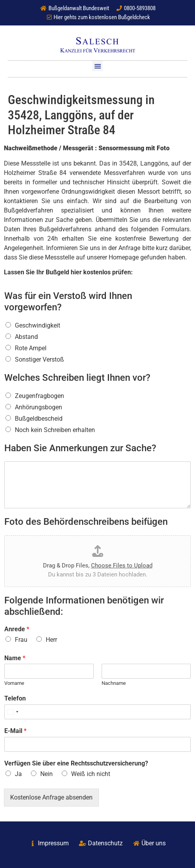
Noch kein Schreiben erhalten (55, 430)
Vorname (14, 683)
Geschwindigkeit (38, 325)
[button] (97, 66)
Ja (18, 774)
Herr (51, 640)
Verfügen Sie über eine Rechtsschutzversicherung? (76, 763)
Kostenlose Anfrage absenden (51, 797)
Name (15, 658)
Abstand (26, 337)
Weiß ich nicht (91, 774)
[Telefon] (97, 712)
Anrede (17, 629)
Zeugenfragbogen (39, 396)
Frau (21, 640)
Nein (47, 774)
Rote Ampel (31, 348)
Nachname (114, 683)
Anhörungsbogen (38, 407)
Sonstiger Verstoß (39, 359)
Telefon (15, 698)
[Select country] (13, 712)
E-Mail (15, 731)
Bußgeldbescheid (39, 419)
